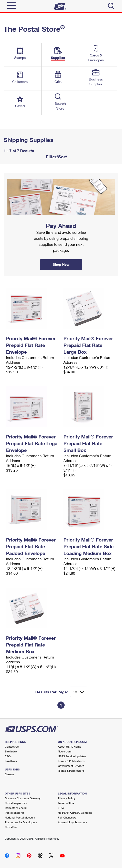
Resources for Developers (21, 822)
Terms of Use (66, 803)
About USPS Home (70, 747)
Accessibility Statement (73, 822)
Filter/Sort (56, 157)
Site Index (11, 751)
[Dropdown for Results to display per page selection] (79, 692)
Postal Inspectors (16, 803)
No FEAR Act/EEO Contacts (75, 813)
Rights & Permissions (71, 771)
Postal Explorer (14, 813)
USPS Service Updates (72, 756)
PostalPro (11, 827)
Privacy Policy (67, 798)
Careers (10, 774)
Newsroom (65, 751)
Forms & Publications (71, 761)
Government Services (71, 766)
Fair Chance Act (68, 817)
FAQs (8, 756)
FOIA (61, 808)
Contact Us (12, 747)
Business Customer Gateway (23, 798)
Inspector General (16, 808)
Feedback (11, 761)
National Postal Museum (20, 817)
